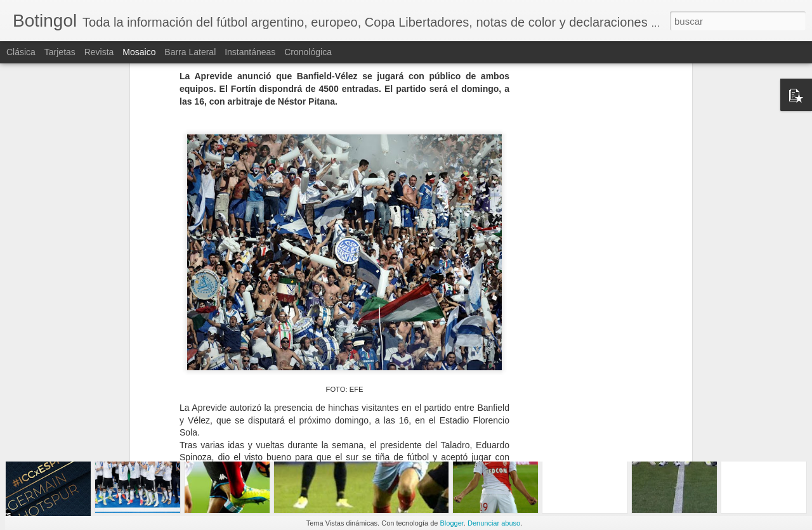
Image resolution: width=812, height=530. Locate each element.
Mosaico (139, 52)
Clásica (21, 52)
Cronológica (308, 52)
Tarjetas (60, 52)
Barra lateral (190, 52)
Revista (99, 52)
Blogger (452, 523)
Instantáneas (250, 52)
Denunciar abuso (494, 523)
